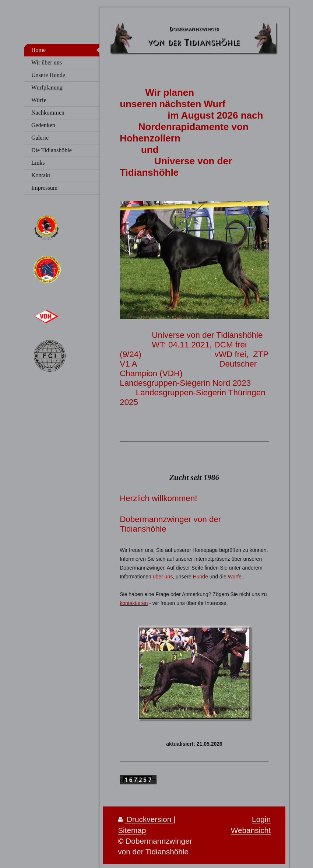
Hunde (201, 577)
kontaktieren (134, 603)
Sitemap (132, 830)
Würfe (235, 577)
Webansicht (251, 830)
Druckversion (146, 819)
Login (261, 819)
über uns (163, 577)
